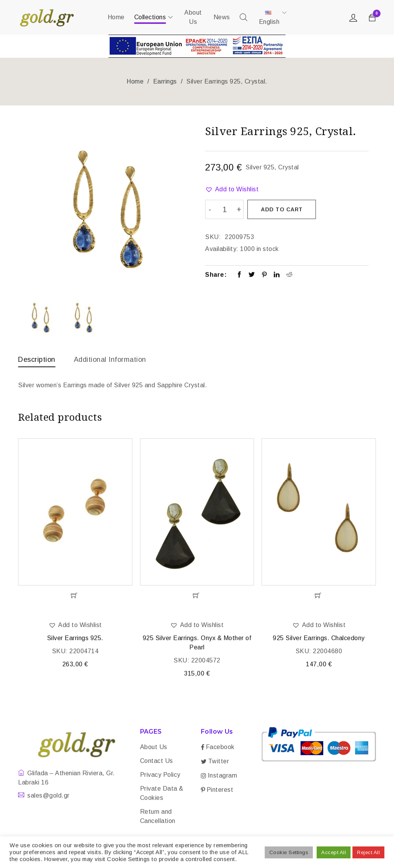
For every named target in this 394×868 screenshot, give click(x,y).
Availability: (222, 248)
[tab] (37, 361)
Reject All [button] (368, 852)
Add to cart (282, 209)
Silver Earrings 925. (75, 639)
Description (37, 360)
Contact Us (157, 762)
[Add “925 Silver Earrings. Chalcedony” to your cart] (319, 597)
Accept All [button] (334, 852)
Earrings (165, 81)
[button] (232, 189)
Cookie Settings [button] (289, 852)
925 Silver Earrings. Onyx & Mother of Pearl (197, 644)
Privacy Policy (160, 776)
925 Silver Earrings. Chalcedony (319, 639)
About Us (154, 748)
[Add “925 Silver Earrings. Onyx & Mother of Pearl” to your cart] (197, 597)
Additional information (110, 360)
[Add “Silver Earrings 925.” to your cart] (75, 597)
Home (135, 81)
